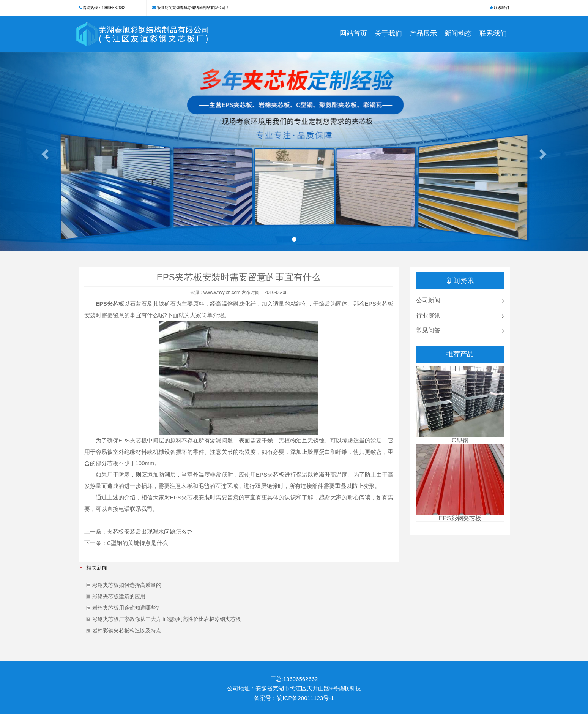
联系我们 (501, 8)
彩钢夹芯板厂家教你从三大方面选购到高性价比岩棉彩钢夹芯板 (167, 619)
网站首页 (353, 33)
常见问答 (428, 330)
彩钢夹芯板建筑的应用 (119, 596)
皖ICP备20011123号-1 (305, 698)
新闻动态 (458, 33)
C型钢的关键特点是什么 (138, 543)
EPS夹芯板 (379, 304)
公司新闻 (428, 300)
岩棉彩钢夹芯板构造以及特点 (127, 630)
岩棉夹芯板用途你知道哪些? (126, 608)
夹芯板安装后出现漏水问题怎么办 (150, 532)
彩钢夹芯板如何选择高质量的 (127, 585)
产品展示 (423, 33)
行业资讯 (428, 315)
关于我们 (388, 33)
